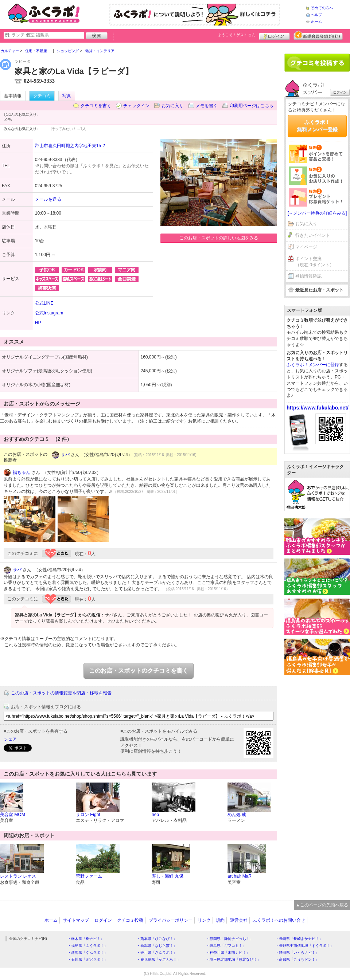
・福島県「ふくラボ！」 (87, 946)
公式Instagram (49, 313)
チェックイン (136, 106)
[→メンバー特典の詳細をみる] (317, 213)
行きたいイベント (313, 235)
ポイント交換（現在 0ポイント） (315, 262)
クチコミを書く (96, 106)
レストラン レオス (18, 876)
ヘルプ (316, 15)
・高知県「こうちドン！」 (297, 959)
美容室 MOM (13, 815)
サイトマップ (76, 920)
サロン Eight (88, 815)
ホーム (316, 22)
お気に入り (172, 106)
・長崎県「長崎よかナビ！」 (299, 939)
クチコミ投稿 (130, 920)
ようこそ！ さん (237, 35)
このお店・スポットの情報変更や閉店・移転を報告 (61, 693)
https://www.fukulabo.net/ (318, 408)
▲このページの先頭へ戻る (322, 905)
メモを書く (207, 106)
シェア (10, 739)
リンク (204, 920)
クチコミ (42, 96)
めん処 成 (237, 815)
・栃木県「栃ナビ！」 (86, 939)
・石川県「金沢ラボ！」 (87, 959)
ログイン (274, 35)
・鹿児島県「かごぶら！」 (159, 959)
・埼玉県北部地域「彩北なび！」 (233, 959)
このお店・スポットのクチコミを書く (139, 671)
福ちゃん (22, 473)
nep (155, 815)
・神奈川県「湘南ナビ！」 (228, 952)
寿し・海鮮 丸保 (168, 876)
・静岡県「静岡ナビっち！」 (230, 939)
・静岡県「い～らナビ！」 (297, 952)
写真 (67, 96)
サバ (65, 455)
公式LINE (44, 303)
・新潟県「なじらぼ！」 (157, 946)
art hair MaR (240, 876)
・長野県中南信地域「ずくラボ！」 (304, 946)
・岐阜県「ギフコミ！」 (226, 946)
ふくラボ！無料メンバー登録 (317, 126)
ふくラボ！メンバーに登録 (313, 365)
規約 (220, 920)
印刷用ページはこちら (252, 106)
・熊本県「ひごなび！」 (157, 939)
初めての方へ (322, 8)
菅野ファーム (89, 876)
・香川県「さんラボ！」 (157, 952)
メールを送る (48, 199)
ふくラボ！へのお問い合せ (279, 920)
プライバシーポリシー (171, 920)
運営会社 (239, 920)
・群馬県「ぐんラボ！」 (87, 952)
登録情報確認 (308, 276)
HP (38, 323)
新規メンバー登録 (318, 35)
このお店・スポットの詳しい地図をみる (219, 238)
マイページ (306, 247)
